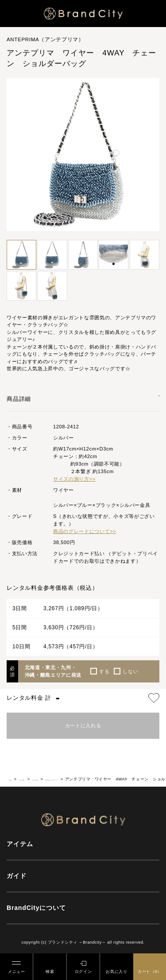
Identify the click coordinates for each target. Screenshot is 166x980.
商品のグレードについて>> (85, 529)
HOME (15, 777)
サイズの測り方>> (74, 477)
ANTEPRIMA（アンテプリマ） (131, 777)
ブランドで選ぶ (43, 777)
